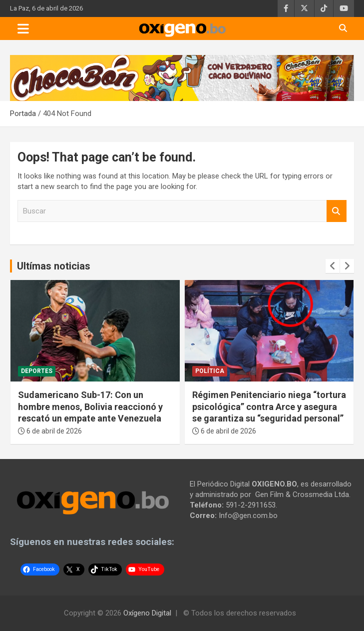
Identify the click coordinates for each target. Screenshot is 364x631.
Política (210, 371)
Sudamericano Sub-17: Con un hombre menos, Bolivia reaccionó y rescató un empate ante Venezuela (90, 406)
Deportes (37, 371)
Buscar (337, 211)
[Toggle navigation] (23, 28)
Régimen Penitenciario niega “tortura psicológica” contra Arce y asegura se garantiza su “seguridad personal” (269, 406)
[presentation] (333, 266)
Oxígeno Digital (147, 613)
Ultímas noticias (54, 266)
